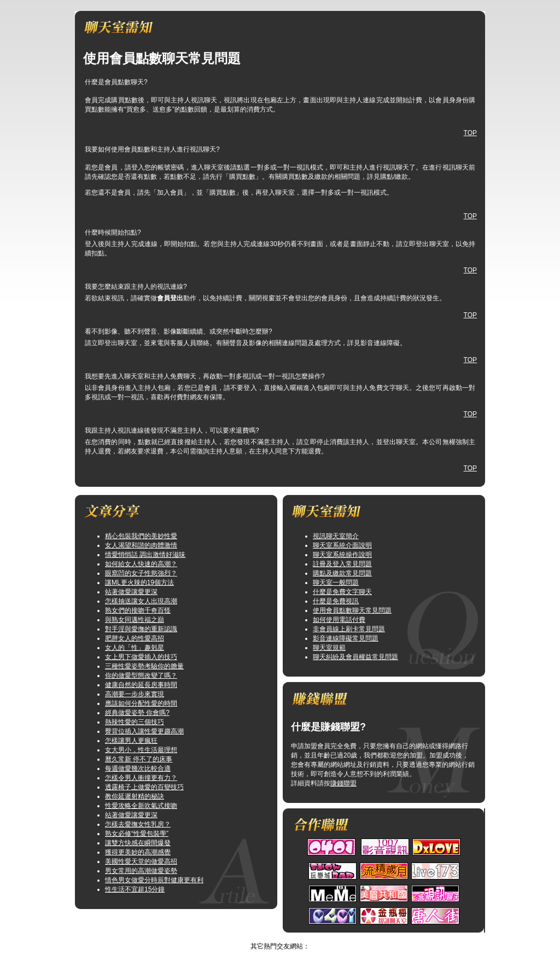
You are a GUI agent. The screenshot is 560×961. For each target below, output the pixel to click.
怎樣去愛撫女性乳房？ (138, 824)
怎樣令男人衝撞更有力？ (141, 778)
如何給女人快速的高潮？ (141, 564)
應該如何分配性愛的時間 (141, 703)
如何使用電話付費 (339, 620)
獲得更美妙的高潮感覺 (138, 852)
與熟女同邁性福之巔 (135, 620)
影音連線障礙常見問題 (346, 638)
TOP (470, 133)
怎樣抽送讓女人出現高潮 (141, 601)
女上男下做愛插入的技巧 (141, 657)
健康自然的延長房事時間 (141, 685)
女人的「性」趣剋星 (135, 648)
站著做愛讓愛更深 (131, 592)
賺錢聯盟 (343, 783)
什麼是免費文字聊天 (342, 592)
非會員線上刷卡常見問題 (349, 629)
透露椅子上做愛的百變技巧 (144, 787)
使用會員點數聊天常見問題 (352, 610)
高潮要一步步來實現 (135, 694)
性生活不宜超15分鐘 (135, 889)
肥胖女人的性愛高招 (135, 638)
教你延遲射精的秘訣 (135, 796)
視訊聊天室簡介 (336, 536)
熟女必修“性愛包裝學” (137, 834)
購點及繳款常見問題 (342, 573)
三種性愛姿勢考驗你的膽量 (144, 666)
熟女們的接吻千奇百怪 (138, 610)
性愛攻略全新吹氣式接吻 (141, 806)
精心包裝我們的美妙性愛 (141, 536)
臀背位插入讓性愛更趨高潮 (144, 731)
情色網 (269, 937)
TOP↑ (293, 937)
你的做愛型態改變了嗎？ (141, 675)
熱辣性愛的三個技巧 (135, 722)
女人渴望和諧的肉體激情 (141, 545)
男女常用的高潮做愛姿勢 (141, 871)
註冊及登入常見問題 (342, 564)
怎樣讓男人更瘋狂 (131, 741)
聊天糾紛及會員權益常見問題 (355, 657)
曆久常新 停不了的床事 (139, 759)
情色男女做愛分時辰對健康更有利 (154, 880)
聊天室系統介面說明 (342, 545)
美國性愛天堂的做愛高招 (141, 861)
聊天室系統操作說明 (342, 555)
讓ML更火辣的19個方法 (139, 583)
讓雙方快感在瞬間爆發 (138, 843)
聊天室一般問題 (336, 583)
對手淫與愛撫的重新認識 (141, 629)
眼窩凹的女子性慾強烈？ (141, 573)
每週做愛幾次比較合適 (138, 768)
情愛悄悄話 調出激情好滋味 (145, 555)
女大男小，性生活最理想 (141, 750)
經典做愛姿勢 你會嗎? (137, 713)
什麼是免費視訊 (336, 601)
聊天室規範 (329, 648)
